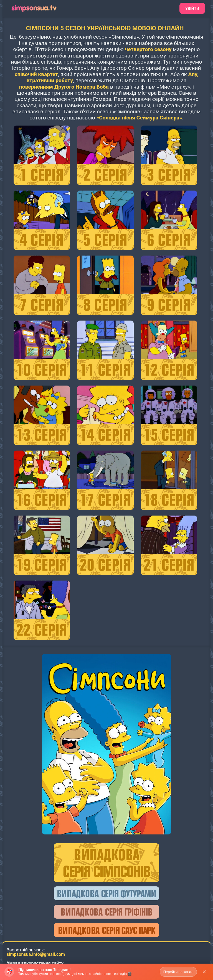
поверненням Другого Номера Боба (64, 87)
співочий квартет (36, 74)
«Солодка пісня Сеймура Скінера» (139, 118)
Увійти (192, 9)
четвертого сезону (148, 49)
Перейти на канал (178, 974)
